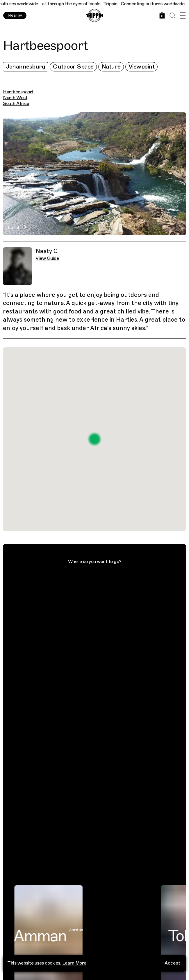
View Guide (47, 258)
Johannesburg (26, 67)
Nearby (15, 15)
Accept (172, 960)
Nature (111, 67)
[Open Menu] (182, 16)
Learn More (74, 960)
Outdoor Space (73, 67)
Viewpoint (142, 67)
